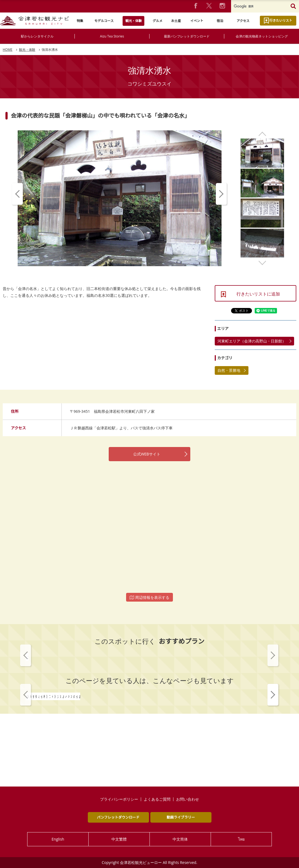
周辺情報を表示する (149, 597)
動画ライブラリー (181, 817)
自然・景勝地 (229, 370)
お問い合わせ (188, 799)
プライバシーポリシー (119, 799)
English (58, 839)
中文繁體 (119, 839)
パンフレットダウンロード (118, 817)
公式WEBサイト (147, 454)
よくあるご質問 (157, 799)
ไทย (241, 839)
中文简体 (180, 839)
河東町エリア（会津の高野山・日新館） (252, 341)
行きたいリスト (281, 21)
